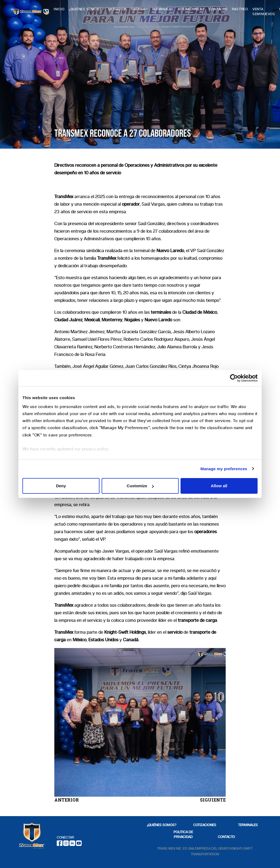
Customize (140, 486)
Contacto (229, 11)
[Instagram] (66, 843)
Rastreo (250, 11)
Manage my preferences (224, 469)
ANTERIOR (67, 800)
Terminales (173, 11)
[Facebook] (60, 843)
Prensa (149, 11)
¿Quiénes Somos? (96, 11)
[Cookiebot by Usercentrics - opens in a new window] (234, 378)
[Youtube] (79, 843)
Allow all (219, 486)
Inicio (70, 11)
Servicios (128, 11)
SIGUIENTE (213, 800)
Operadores (201, 11)
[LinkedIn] (72, 843)
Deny (61, 486)
